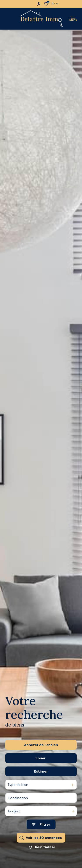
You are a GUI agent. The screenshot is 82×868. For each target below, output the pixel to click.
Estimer (41, 775)
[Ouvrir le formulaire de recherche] (41, 828)
